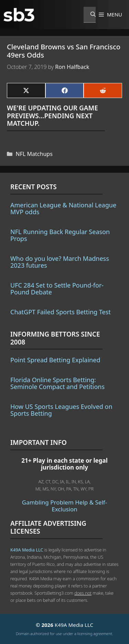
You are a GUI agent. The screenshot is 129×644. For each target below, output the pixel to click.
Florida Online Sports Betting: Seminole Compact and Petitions (57, 383)
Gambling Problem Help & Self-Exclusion (64, 506)
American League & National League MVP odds (63, 208)
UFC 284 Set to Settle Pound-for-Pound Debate (57, 289)
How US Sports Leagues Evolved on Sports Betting (61, 410)
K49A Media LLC (27, 550)
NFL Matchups (34, 154)
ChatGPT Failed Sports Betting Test (61, 312)
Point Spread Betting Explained (55, 360)
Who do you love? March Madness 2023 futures (60, 262)
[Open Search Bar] (90, 15)
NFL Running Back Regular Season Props (60, 235)
